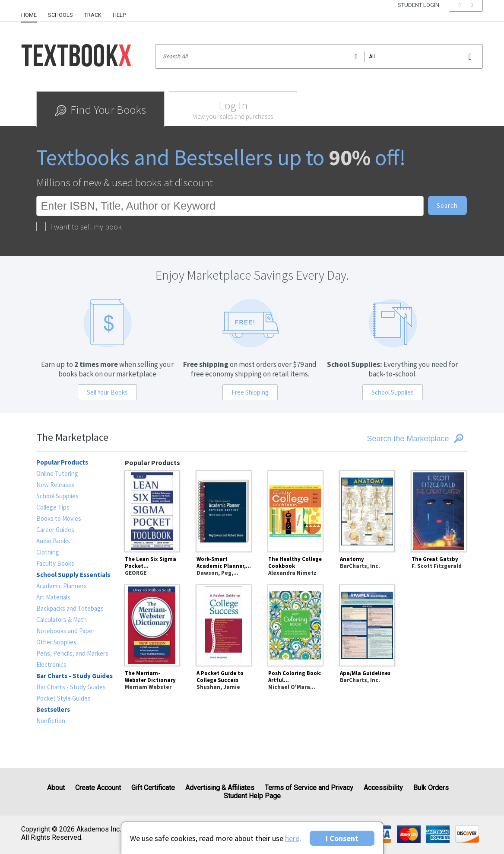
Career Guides (55, 530)
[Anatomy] (367, 510)
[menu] (466, 15)
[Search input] (319, 56)
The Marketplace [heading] (72, 437)
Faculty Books (55, 563)
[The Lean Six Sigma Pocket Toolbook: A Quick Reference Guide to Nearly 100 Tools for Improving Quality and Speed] (152, 510)
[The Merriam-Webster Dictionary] (152, 624)
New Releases (55, 485)
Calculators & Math (62, 620)
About (56, 788)
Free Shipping (250, 392)
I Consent (342, 838)
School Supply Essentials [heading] (73, 575)
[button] (466, 15)
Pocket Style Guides (63, 698)
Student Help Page (252, 796)
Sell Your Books (107, 392)
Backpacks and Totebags (70, 608)
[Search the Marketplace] (395, 439)
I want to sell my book (79, 227)
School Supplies (393, 392)
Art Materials (53, 597)
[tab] (100, 109)
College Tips (53, 507)
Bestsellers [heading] (53, 709)
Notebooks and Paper (65, 631)
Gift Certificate (153, 788)
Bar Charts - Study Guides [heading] (74, 676)
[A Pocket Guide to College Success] (224, 624)
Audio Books (53, 541)
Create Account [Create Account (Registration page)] (98, 788)
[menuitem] (32, 12)
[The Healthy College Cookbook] (295, 510)
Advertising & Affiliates (220, 788)
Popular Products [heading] (62, 462)
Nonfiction (51, 721)
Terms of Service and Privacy (309, 788)
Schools (60, 15)
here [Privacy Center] (292, 838)
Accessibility (383, 788)
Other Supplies (56, 642)
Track (93, 15)
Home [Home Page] (29, 15)
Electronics (51, 664)
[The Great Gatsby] (439, 510)
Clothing (48, 552)
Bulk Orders (431, 788)
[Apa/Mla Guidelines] (367, 624)
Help (119, 15)
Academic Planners (62, 586)
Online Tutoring (57, 473)
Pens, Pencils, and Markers (72, 653)
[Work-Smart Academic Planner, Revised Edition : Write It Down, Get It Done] (224, 510)
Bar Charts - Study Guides (71, 687)
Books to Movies (59, 518)
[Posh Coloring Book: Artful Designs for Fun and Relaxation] (295, 624)
